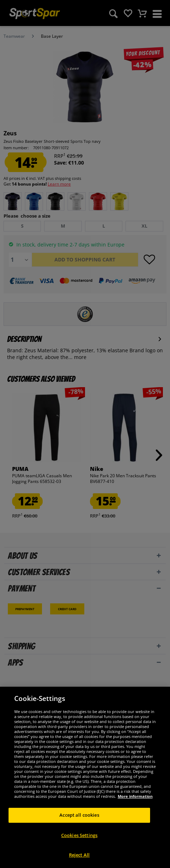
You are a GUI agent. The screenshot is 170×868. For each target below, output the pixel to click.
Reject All (79, 855)
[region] (85, 777)
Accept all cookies (79, 815)
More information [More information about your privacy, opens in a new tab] (135, 796)
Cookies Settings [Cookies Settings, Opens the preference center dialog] (79, 835)
